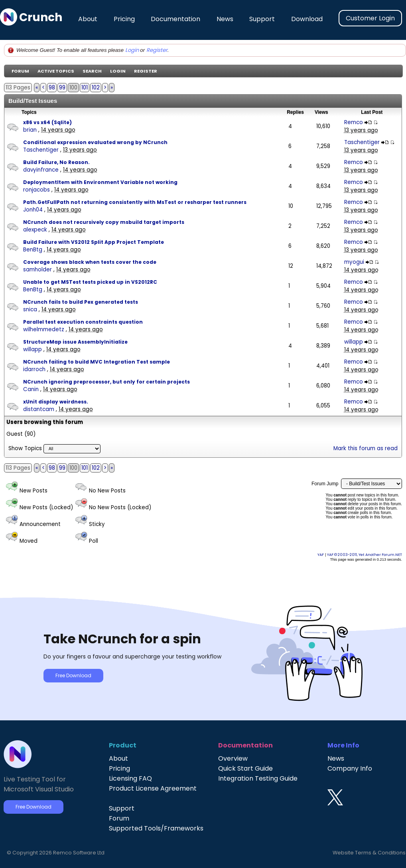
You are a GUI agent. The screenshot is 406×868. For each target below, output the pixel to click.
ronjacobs (36, 190)
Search (92, 71)
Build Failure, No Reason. (56, 162)
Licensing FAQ (130, 778)
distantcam (39, 409)
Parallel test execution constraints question (83, 322)
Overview (233, 758)
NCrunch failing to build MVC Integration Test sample (97, 362)
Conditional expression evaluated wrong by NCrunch (95, 142)
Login (132, 50)
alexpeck (35, 230)
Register (157, 50)
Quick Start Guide (245, 768)
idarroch (34, 369)
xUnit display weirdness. (56, 402)
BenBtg (33, 250)
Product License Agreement (153, 788)
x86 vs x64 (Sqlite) (47, 122)
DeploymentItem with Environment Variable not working (100, 182)
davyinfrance (41, 170)
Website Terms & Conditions (369, 853)
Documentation (175, 19)
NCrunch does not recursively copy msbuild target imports (104, 222)
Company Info (350, 768)
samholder (37, 270)
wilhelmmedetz (44, 329)
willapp (33, 349)
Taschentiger (41, 150)
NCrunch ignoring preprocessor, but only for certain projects (106, 382)
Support (262, 19)
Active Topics (56, 71)
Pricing (124, 19)
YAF (321, 555)
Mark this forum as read (366, 448)
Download (307, 19)
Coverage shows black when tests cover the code (90, 262)
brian (30, 130)
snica (30, 309)
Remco (354, 122)
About (88, 19)
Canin (31, 389)
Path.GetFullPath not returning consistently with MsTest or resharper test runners (135, 202)
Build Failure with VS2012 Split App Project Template (94, 242)
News (225, 19)
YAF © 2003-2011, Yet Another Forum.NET (365, 555)
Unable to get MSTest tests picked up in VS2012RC (90, 282)
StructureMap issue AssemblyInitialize (75, 342)
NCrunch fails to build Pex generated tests (81, 302)
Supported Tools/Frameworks (156, 828)
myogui (354, 262)
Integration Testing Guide (258, 778)
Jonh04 (33, 210)
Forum (20, 71)
